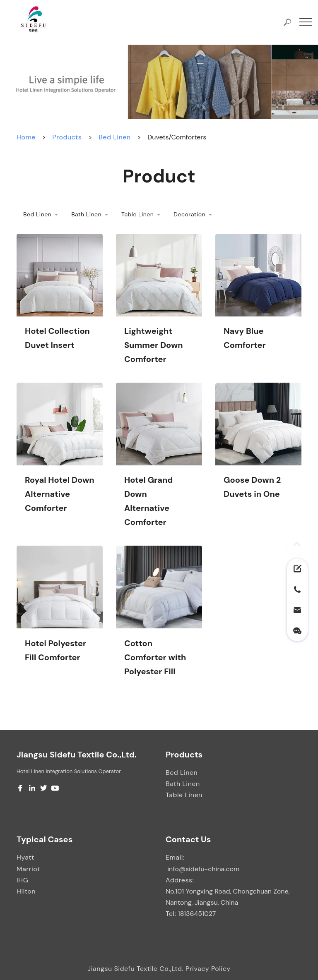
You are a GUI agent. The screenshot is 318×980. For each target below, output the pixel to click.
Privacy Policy (208, 969)
